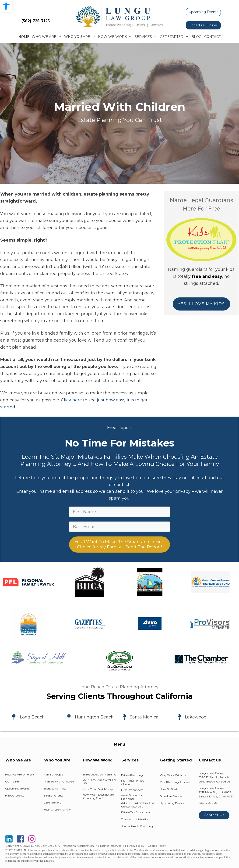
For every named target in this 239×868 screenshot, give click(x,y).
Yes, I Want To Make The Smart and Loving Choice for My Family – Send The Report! (120, 545)
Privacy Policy (135, 846)
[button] (6, 6)
